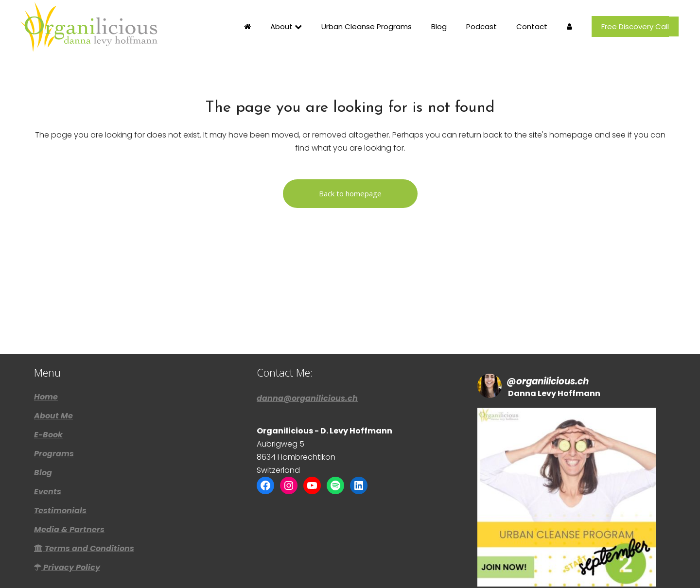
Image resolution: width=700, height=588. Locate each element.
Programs (54, 419)
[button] (567, 462)
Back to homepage (350, 193)
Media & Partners (69, 495)
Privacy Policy (67, 533)
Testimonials (60, 476)
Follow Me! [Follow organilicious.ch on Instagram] (567, 571)
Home (46, 362)
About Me (53, 381)
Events (48, 457)
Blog (43, 438)
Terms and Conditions (84, 514)
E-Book (48, 400)
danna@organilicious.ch (307, 363)
